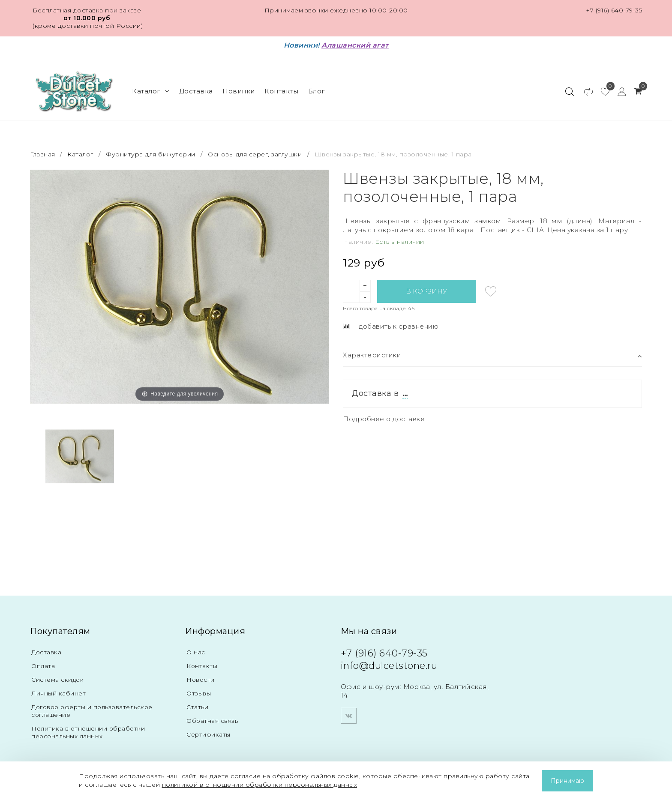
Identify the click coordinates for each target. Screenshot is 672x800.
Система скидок (60, 679)
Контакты (281, 91)
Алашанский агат (355, 45)
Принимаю (567, 781)
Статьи (198, 707)
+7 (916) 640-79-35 (614, 10)
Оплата (44, 666)
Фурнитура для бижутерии (151, 154)
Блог (317, 91)
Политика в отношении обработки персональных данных (93, 732)
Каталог (151, 91)
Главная (43, 154)
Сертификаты (211, 734)
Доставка (196, 91)
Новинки (239, 91)
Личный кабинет (60, 693)
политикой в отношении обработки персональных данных (260, 785)
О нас (196, 652)
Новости (202, 679)
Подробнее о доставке (384, 419)
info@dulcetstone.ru (389, 666)
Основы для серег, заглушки (255, 154)
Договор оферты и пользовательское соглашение (98, 711)
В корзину (426, 291)
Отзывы (200, 693)
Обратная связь (215, 721)
